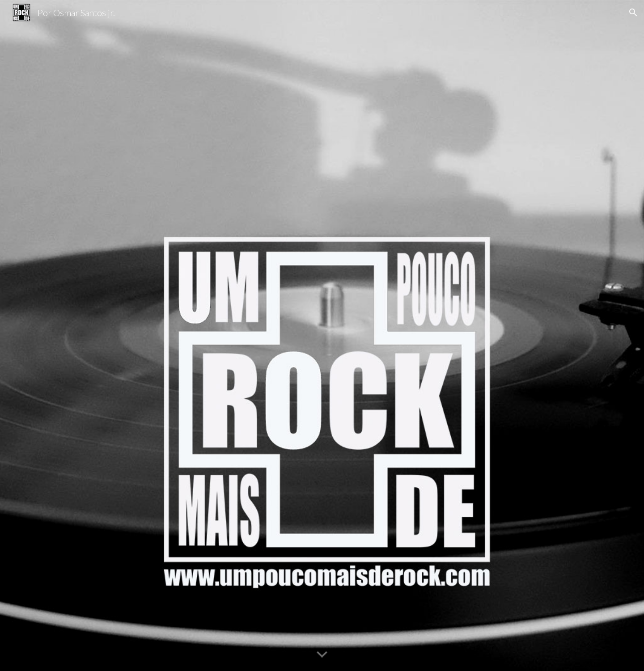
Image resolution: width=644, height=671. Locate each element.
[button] (633, 13)
